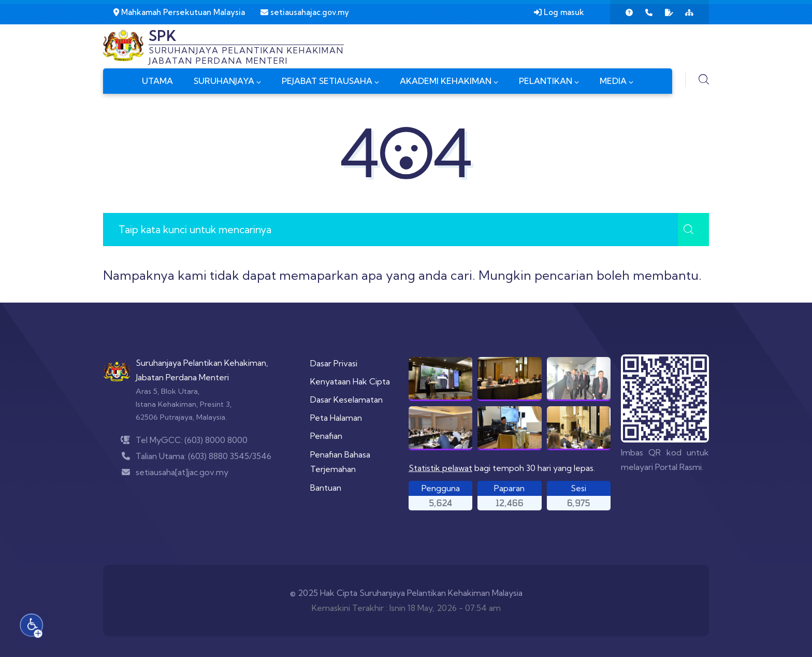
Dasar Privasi (334, 363)
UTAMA (157, 81)
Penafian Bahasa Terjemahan (340, 462)
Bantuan (326, 488)
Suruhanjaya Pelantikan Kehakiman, (202, 363)
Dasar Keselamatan (346, 399)
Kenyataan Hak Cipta (350, 381)
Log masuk (559, 12)
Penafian (326, 436)
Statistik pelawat (440, 468)
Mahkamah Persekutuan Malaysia (179, 12)
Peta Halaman (336, 418)
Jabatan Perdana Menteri (182, 377)
